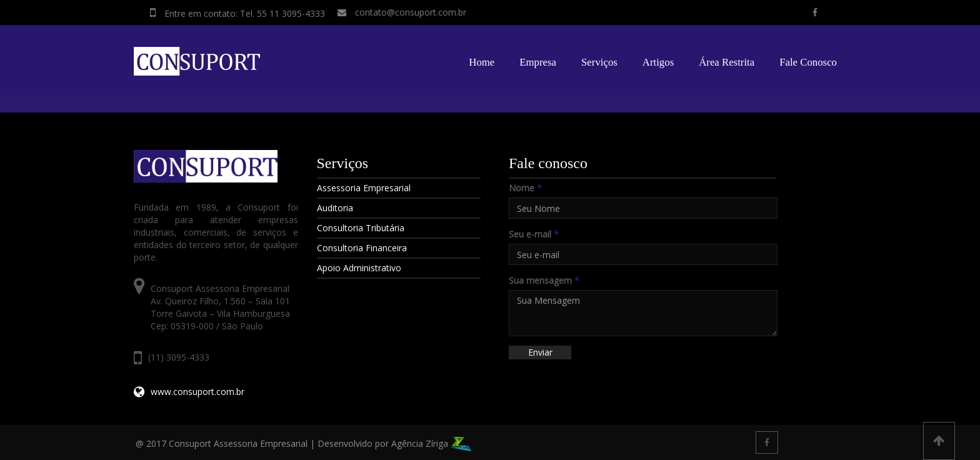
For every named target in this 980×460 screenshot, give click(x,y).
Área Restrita (727, 62)
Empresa (538, 62)
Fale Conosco (808, 62)
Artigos (658, 62)
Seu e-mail (534, 234)
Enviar (540, 352)
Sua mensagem (544, 280)
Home (482, 62)
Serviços (599, 62)
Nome (525, 188)
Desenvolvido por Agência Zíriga (394, 443)
